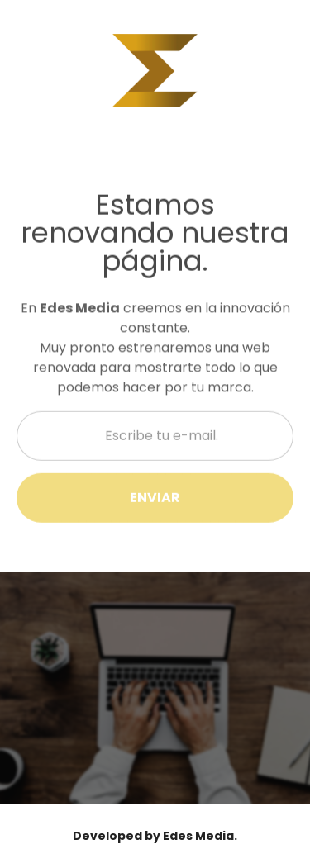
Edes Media (198, 836)
